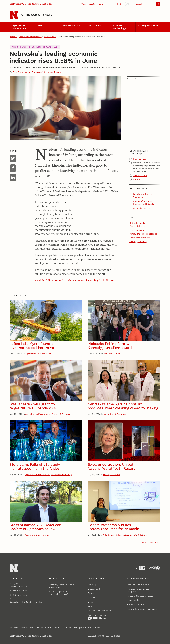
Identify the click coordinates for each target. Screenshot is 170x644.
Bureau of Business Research (143, 234)
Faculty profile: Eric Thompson (143, 196)
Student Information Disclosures (142, 609)
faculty (133, 242)
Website (137, 179)
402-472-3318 (140, 176)
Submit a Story (20, 595)
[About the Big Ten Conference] (140, 568)
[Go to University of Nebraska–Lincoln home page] (14, 15)
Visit (83, 4)
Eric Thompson (137, 230)
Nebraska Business (142, 208)
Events (91, 593)
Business (146, 238)
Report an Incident (98, 617)
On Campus (94, 25)
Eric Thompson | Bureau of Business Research (39, 72)
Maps (90, 602)
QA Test (97, 627)
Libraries (92, 598)
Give (101, 4)
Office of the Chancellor (99, 611)
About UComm (20, 591)
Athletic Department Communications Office (60, 593)
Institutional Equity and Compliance (138, 590)
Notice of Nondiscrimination (140, 596)
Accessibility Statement (138, 585)
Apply (92, 4)
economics (135, 238)
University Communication (31, 37)
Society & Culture (148, 25)
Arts (40, 25)
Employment (94, 589)
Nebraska (13, 37)
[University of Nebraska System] (155, 568)
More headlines (149, 543)
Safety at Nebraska (136, 605)
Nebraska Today (37, 15)
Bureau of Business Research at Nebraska (144, 203)
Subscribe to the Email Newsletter (26, 602)
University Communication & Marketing (61, 586)
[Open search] (147, 4)
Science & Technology (119, 27)
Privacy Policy (133, 600)
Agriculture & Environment (20, 27)
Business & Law (72, 25)
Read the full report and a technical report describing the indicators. (75, 281)
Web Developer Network (79, 627)
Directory (92, 585)
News (90, 606)
